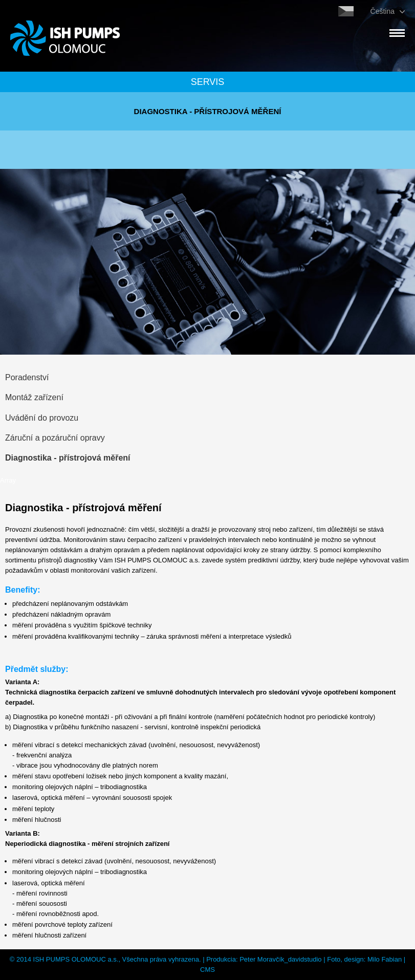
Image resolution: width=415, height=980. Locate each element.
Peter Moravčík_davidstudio (280, 959)
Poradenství (27, 377)
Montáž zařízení (34, 397)
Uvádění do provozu (42, 418)
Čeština (383, 11)
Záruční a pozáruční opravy (55, 438)
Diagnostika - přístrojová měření (68, 458)
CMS (207, 970)
